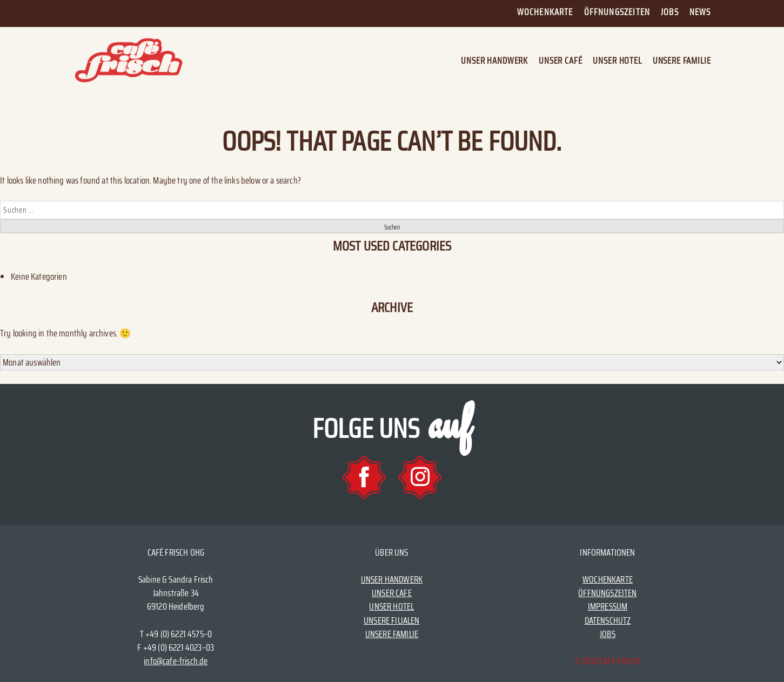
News (700, 12)
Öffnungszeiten (617, 12)
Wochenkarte (545, 12)
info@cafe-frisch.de (176, 661)
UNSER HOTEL (391, 606)
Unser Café (560, 61)
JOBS (608, 634)
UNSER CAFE (392, 593)
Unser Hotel (617, 61)
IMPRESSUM (608, 606)
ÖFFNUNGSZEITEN (607, 593)
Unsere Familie (682, 61)
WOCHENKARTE (608, 579)
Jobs (670, 12)
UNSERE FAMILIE (392, 634)
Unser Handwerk (494, 61)
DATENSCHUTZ (608, 620)
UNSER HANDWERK (392, 579)
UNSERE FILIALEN (392, 620)
